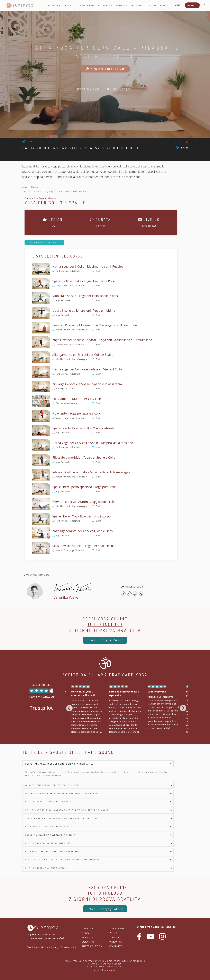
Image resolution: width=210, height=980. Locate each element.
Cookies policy (68, 947)
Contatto (116, 946)
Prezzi (164, 5)
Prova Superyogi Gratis (105, 640)
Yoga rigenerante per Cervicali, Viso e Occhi (83, 531)
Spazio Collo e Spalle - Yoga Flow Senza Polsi (84, 281)
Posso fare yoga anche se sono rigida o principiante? (59, 764)
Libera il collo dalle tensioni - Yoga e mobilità (84, 311)
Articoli (87, 929)
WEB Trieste (118, 967)
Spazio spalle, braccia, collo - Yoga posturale (83, 428)
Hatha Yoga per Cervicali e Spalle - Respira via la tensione (93, 443)
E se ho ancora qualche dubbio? (46, 868)
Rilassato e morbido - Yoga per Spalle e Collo (84, 457)
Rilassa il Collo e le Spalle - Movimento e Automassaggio (92, 472)
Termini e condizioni (38, 947)
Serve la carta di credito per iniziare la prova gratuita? (61, 818)
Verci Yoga (78, 961)
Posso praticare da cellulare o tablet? (50, 835)
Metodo (115, 938)
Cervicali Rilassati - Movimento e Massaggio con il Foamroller (95, 325)
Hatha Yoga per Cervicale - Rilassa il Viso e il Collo (87, 369)
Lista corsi (117, 929)
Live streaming (85, 5)
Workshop (105, 5)
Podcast (88, 938)
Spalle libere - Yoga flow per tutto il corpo (82, 516)
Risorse (121, 5)
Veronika (136, 5)
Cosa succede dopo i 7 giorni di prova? (50, 827)
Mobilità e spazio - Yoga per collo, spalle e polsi (85, 296)
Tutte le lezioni (93, 946)
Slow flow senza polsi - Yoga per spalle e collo (84, 546)
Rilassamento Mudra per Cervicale (77, 399)
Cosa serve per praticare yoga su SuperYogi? (54, 851)
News (85, 933)
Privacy (54, 947)
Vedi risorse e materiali (44, 242)
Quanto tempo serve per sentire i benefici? (52, 785)
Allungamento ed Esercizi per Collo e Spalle (83, 355)
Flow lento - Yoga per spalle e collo (77, 413)
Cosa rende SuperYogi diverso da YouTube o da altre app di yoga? (67, 810)
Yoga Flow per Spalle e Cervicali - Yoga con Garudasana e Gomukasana (102, 340)
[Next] (183, 708)
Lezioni (68, 5)
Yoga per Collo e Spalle (55, 203)
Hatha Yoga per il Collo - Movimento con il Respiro (88, 266)
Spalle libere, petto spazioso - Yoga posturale (84, 487)
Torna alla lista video (37, 575)
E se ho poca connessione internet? (48, 843)
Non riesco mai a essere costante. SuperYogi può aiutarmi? (63, 793)
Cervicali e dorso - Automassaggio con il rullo (84, 502)
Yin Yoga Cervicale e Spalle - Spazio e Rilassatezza (87, 384)
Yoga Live (88, 942)
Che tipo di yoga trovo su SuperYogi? (49, 802)
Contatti (151, 5)
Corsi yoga (53, 5)
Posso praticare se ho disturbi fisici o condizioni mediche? (63, 860)
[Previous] (69, 708)
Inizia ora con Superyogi (106, 69)
